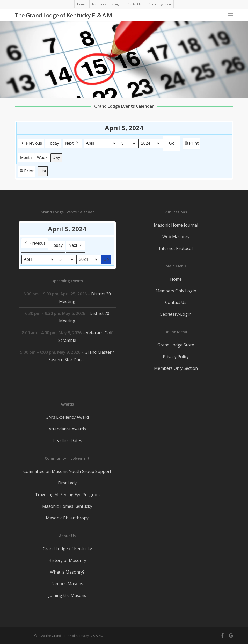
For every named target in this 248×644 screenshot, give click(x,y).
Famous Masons (67, 584)
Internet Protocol (176, 248)
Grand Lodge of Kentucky (67, 549)
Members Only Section (176, 368)
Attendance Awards (67, 429)
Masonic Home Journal (176, 225)
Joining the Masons (67, 595)
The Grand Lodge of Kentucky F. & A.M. (64, 15)
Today (53, 143)
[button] (230, 15)
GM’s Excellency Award (67, 417)
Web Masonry (176, 237)
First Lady (67, 483)
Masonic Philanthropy (67, 518)
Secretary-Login (176, 314)
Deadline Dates (67, 440)
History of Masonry (67, 560)
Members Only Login (176, 291)
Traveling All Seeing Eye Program (67, 495)
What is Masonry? (67, 572)
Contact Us (176, 302)
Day (56, 157)
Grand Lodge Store (176, 345)
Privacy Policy (176, 357)
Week (42, 157)
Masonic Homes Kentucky (67, 506)
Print (191, 144)
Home (176, 279)
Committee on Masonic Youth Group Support (67, 471)
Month (26, 157)
